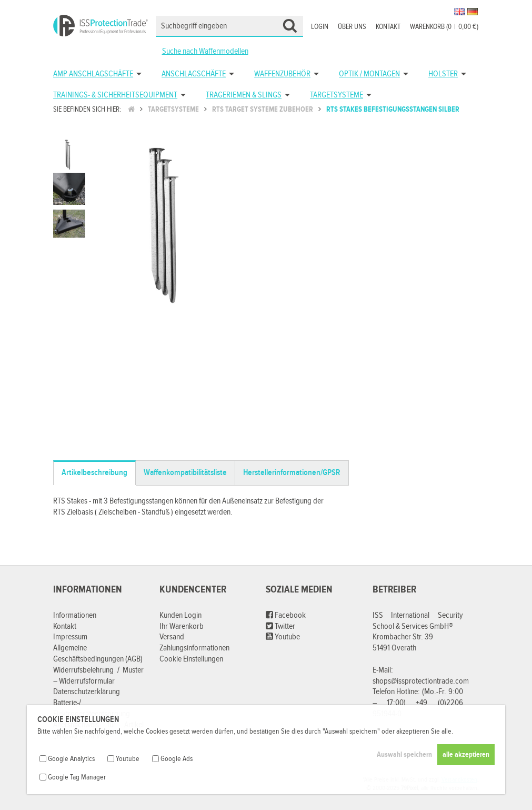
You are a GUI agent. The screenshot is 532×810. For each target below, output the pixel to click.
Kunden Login (180, 615)
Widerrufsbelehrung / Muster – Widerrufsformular (98, 676)
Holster (443, 74)
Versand (172, 637)
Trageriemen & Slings (244, 95)
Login (320, 27)
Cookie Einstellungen (191, 659)
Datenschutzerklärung (87, 692)
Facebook (286, 615)
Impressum (70, 637)
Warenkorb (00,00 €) (444, 27)
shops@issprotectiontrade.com (421, 681)
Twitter (280, 626)
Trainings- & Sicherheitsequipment (115, 95)
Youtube (283, 637)
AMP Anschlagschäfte (93, 74)
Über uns (352, 27)
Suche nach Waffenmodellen (205, 51)
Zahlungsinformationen (194, 648)
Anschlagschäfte (194, 74)
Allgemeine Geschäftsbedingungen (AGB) (98, 654)
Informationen (75, 615)
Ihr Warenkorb (182, 626)
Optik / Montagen (369, 74)
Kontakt (388, 27)
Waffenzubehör (282, 74)
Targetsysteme (337, 95)
